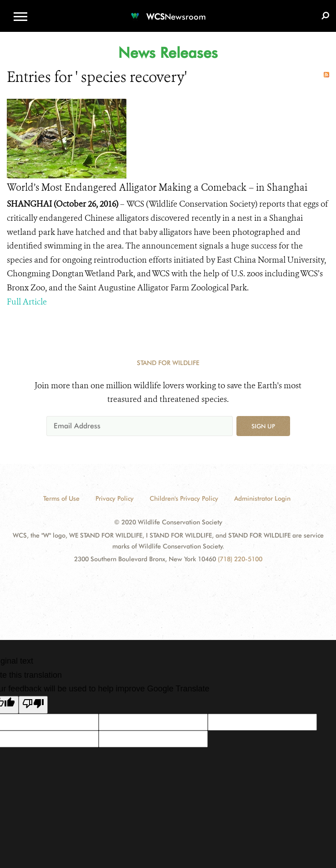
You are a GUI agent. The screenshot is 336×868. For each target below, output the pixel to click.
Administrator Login (262, 498)
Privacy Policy (115, 498)
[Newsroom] (168, 11)
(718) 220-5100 (240, 559)
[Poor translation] (33, 705)
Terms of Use (61, 498)
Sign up (263, 426)
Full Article (27, 302)
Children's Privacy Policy (184, 498)
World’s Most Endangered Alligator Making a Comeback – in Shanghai (157, 188)
